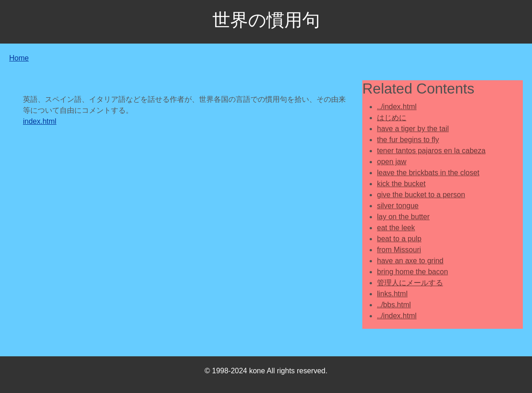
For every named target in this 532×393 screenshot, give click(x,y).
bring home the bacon (413, 272)
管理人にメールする (410, 283)
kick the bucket (401, 184)
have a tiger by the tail (413, 129)
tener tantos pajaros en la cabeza (431, 151)
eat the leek (396, 228)
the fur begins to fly (408, 140)
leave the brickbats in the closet (428, 173)
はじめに (392, 118)
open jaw (392, 162)
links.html (392, 294)
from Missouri (399, 250)
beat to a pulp (399, 239)
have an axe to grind (410, 261)
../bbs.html (394, 305)
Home (19, 58)
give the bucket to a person (421, 195)
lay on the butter (403, 217)
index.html (40, 121)
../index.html (397, 107)
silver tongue (398, 206)
